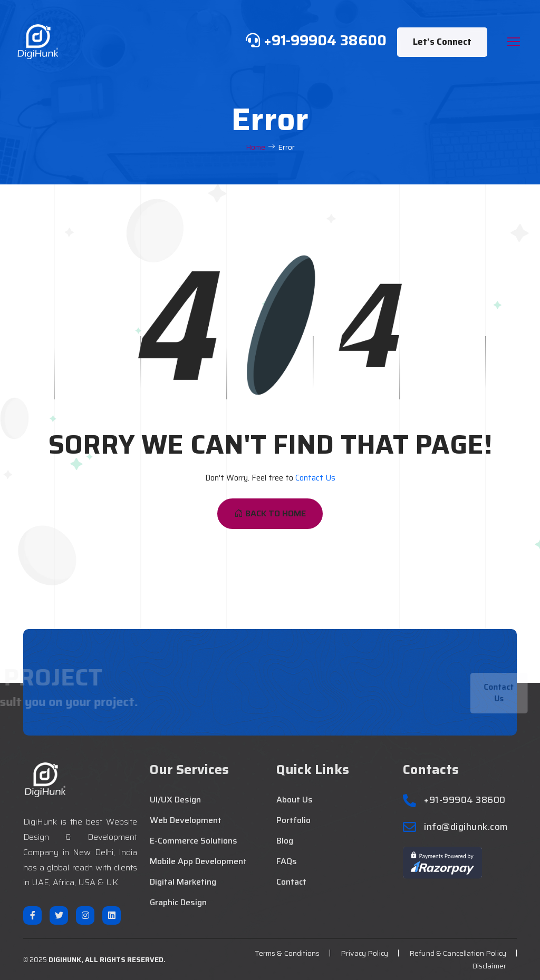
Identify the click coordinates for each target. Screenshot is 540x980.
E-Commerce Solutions (194, 841)
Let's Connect (442, 42)
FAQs (287, 861)
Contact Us (315, 478)
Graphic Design (178, 903)
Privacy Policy (364, 953)
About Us (295, 800)
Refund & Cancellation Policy (458, 953)
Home (255, 147)
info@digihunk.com (466, 827)
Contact (291, 882)
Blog (285, 841)
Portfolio (293, 820)
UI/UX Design (175, 800)
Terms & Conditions (287, 953)
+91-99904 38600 (465, 800)
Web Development (186, 820)
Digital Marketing (183, 882)
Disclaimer (489, 966)
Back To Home (270, 513)
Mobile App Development (198, 861)
